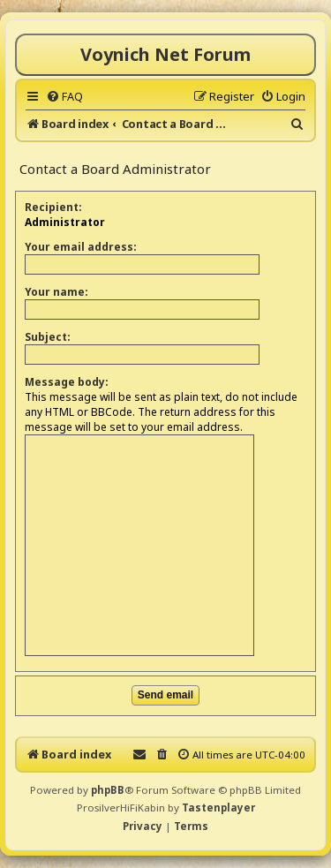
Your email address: (81, 247)
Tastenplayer (218, 808)
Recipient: (53, 207)
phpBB (108, 790)
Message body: (67, 382)
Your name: (56, 292)
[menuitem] (64, 96)
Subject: (48, 337)
